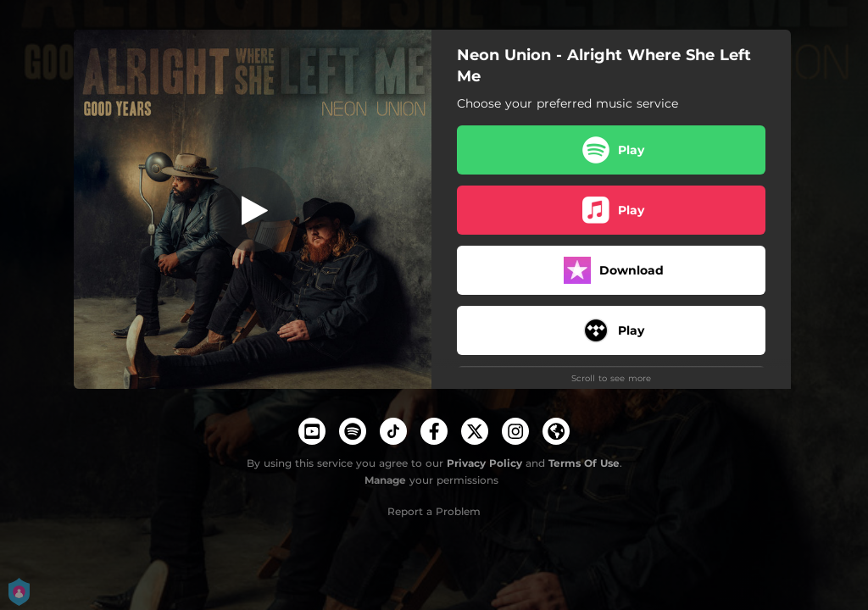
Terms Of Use (584, 463)
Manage (385, 480)
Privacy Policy (484, 463)
